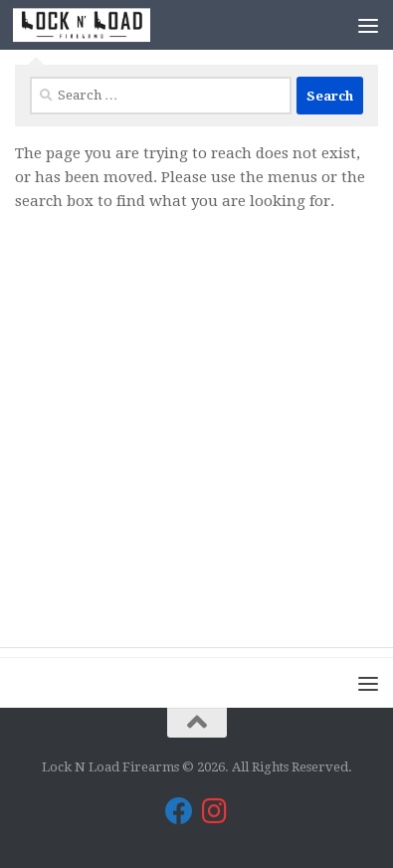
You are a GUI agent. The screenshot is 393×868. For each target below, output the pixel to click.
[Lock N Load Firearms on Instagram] (215, 811)
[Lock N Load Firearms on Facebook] (179, 811)
